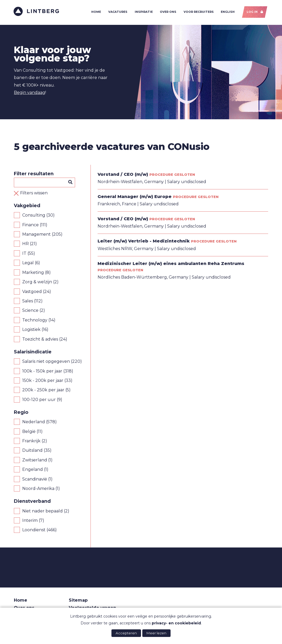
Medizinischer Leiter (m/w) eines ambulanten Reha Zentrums (171, 264)
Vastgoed (32, 292)
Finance (30, 225)
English (227, 12)
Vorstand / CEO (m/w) (123, 175)
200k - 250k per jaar (43, 391)
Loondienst (34, 531)
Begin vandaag (30, 93)
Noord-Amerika (38, 489)
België (29, 432)
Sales (28, 301)
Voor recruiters (198, 12)
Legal (28, 263)
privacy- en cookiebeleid (176, 623)
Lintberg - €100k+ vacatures (37, 12)
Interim (30, 521)
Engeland (33, 470)
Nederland (34, 422)
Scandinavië (35, 480)
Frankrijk (31, 441)
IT (24, 254)
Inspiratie (143, 12)
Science (30, 311)
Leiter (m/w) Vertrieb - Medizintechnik (144, 242)
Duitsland (32, 451)
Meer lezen (156, 633)
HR (26, 244)
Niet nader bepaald (43, 512)
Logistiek (31, 330)
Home (96, 12)
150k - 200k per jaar (43, 381)
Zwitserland (35, 461)
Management (36, 235)
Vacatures (118, 12)
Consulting (34, 216)
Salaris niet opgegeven (46, 362)
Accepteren (126, 633)
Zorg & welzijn (37, 282)
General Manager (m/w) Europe (135, 197)
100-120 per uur (39, 400)
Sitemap (78, 601)
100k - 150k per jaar (42, 372)
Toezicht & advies (40, 340)
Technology (35, 321)
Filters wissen (34, 193)
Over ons (168, 12)
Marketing (33, 273)
